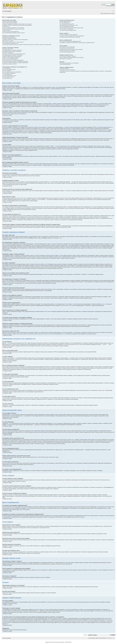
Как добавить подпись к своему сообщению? (12, 51)
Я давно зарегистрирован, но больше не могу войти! (13, 29)
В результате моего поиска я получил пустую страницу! (71, 49)
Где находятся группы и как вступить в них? (69, 25)
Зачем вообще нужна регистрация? (10, 23)
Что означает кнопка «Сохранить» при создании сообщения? (15, 61)
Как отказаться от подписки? (66, 59)
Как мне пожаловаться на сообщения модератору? (13, 60)
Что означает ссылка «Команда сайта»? (68, 30)
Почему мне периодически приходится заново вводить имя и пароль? (17, 24)
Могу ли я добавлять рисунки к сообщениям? (12, 72)
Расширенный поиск (110, 6)
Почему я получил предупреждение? (10, 59)
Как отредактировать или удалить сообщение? (12, 50)
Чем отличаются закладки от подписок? (68, 56)
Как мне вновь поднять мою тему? (10, 64)
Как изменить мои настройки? (9, 37)
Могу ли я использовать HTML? (9, 69)
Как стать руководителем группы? (67, 26)
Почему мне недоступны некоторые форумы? (12, 56)
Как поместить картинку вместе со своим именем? (13, 42)
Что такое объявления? (7, 74)
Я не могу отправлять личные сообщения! (68, 35)
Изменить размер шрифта (113, 11)
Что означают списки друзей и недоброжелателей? (70, 41)
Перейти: (85, 635)
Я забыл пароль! (6, 26)
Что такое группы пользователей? (67, 24)
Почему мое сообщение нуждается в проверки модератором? (15, 63)
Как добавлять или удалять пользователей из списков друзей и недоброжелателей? (77, 43)
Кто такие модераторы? (65, 23)
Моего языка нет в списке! (8, 41)
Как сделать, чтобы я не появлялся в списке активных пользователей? (17, 25)
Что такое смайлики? (7, 71)
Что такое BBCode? (7, 68)
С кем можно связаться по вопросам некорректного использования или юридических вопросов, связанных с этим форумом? (86, 71)
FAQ (103, 13)
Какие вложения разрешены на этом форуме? (69, 63)
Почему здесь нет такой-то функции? (67, 70)
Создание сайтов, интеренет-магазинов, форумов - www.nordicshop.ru (59, 642)
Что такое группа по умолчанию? (66, 29)
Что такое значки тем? (7, 78)
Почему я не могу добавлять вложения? (11, 58)
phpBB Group (44, 602)
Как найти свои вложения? (65, 64)
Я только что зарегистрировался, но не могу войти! (13, 28)
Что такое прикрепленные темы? (9, 76)
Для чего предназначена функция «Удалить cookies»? (14, 33)
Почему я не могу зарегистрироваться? (11, 32)
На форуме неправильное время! (9, 38)
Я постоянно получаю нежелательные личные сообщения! (72, 36)
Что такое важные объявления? (9, 73)
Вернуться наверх (8, 90)
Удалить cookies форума (101, 638)
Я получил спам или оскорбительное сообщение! (70, 37)
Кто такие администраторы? (66, 21)
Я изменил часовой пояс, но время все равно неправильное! (15, 40)
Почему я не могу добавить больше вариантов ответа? (14, 54)
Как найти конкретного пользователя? (68, 51)
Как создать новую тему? (8, 49)
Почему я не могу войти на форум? (10, 21)
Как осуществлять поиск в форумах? (67, 47)
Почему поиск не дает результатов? (67, 48)
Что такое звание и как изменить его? (10, 43)
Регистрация (108, 13)
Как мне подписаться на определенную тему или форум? (72, 57)
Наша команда (92, 638)
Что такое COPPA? (6, 30)
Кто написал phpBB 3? (64, 69)
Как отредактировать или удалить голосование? (12, 55)
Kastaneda (24, 630)
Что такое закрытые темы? (8, 77)
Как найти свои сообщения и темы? (67, 52)
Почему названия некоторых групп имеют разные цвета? (71, 28)
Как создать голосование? (8, 53)
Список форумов (8, 11)
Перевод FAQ (62, 72)
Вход (114, 13)
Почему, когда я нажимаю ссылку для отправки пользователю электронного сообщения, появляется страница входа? (27, 45)
